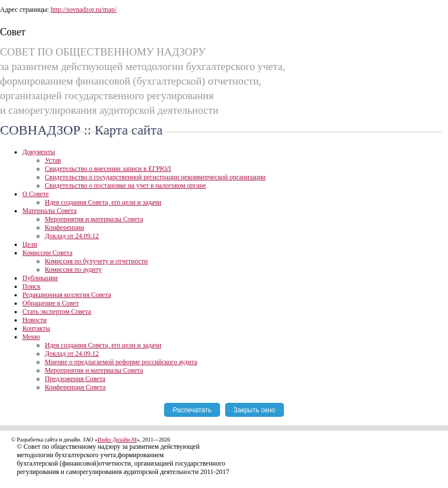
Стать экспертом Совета (57, 312)
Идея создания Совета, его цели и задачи (103, 202)
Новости (35, 320)
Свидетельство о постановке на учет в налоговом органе (125, 185)
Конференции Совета (75, 387)
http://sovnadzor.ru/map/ (83, 10)
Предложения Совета (75, 379)
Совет (13, 32)
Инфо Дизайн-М (117, 440)
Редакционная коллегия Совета (67, 295)
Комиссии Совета (47, 253)
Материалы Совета (50, 211)
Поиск (31, 286)
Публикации (40, 278)
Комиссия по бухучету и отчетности (96, 261)
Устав (53, 160)
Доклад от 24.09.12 (72, 236)
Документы (39, 152)
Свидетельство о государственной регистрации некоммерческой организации (155, 177)
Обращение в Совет (51, 303)
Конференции (64, 227)
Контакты (36, 328)
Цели (30, 244)
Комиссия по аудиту (73, 269)
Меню (31, 337)
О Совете (36, 194)
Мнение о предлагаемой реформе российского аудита (121, 362)
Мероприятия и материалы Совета (94, 219)
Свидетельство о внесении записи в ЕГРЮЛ (108, 169)
